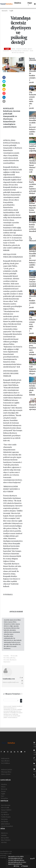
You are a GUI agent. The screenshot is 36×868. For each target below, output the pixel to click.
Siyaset (3, 791)
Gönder (21, 701)
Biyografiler (5, 838)
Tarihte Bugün (6, 817)
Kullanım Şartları (7, 770)
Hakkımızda (5, 759)
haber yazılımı (5, 860)
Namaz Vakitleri (6, 810)
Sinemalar (4, 819)
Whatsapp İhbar (6, 772)
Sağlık (11, 11)
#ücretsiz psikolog (9, 658)
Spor (3, 796)
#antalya (6, 656)
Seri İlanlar (5, 822)
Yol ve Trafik (5, 808)
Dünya (3, 787)
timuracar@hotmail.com (11, 682)
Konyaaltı (7, 167)
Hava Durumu (6, 805)
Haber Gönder (6, 774)
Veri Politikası (5, 763)
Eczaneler (4, 812)
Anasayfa (5, 11)
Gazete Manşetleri (7, 826)
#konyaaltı (14, 656)
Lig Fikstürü (5, 815)
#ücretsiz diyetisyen (10, 660)
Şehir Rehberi (5, 824)
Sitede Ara (4, 833)
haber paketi (4, 862)
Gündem (18, 3)
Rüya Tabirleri (6, 840)
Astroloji (4, 842)
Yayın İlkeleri (5, 761)
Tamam (25, 866)
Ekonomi (4, 789)
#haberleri (7, 662)
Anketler (4, 835)
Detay (16, 866)
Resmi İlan (4, 798)
